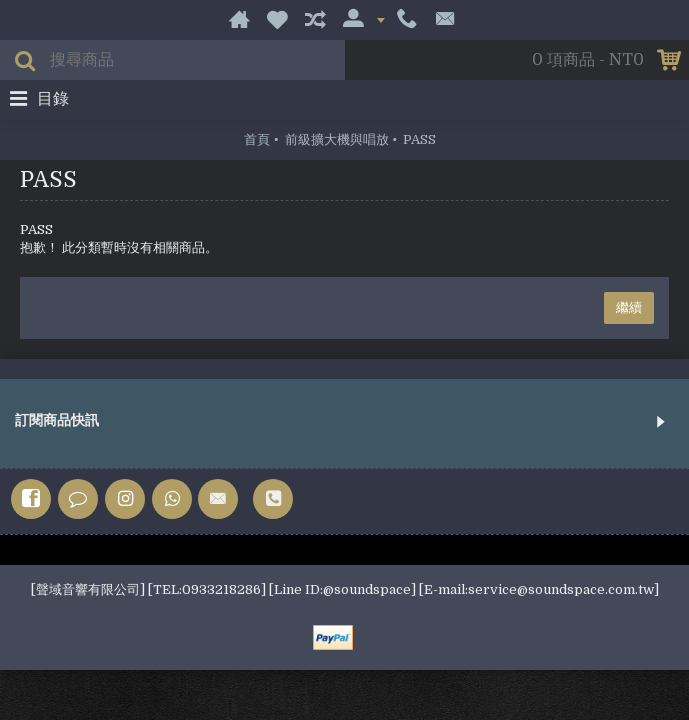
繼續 (629, 307)
